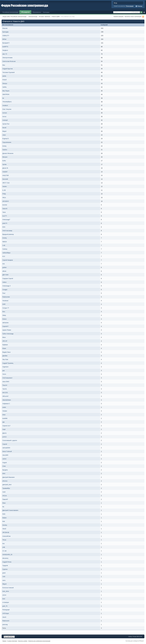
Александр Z (7, 286)
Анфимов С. (6, 404)
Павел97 (5, 499)
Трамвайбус (6, 488)
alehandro (6, 323)
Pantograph (6, 610)
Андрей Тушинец (8, 363)
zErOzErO (6, 201)
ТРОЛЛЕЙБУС (7, 102)
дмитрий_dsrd (7, 485)
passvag (5, 624)
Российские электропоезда (10, 12)
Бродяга (5, 470)
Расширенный (144, 12)
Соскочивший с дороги (10, 440)
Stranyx (5, 83)
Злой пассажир (7, 231)
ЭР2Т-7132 (6, 183)
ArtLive (5, 496)
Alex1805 (5, 455)
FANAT (5, 80)
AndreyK (5, 120)
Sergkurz (5, 50)
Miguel (4, 584)
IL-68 (4, 190)
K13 (4, 256)
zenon (4, 595)
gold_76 (5, 606)
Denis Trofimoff (7, 451)
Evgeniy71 (6, 139)
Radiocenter (6, 297)
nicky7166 (6, 175)
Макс (4, 503)
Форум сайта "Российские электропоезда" (15, 16)
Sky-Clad (5, 359)
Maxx (4, 337)
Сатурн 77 (6, 308)
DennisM (5, 179)
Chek (4, 466)
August (5, 463)
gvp (4, 371)
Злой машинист (7, 378)
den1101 (5, 393)
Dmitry (4, 146)
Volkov (4, 282)
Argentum (5, 367)
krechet (5, 205)
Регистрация (130, 6)
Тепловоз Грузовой (8, 72)
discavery (5, 558)
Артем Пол (6, 124)
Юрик (4, 348)
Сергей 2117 (6, 426)
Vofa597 (5, 172)
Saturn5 (5, 209)
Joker (4, 135)
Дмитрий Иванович (9, 477)
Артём (4, 164)
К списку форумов (12, 641)
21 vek (4, 551)
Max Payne (6, 91)
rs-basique (6, 602)
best (4, 599)
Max (4, 65)
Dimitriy (5, 525)
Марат (4, 131)
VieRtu (5, 87)
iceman (5, 113)
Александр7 (6, 220)
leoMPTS (5, 47)
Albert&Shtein (7, 400)
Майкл (5, 518)
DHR (4, 304)
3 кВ (4, 245)
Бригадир (5, 32)
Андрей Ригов (7, 562)
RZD (4, 514)
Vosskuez (5, 301)
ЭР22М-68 (6, 532)
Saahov (5, 150)
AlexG (4, 617)
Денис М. (5, 168)
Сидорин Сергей (8, 278)
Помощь (139, 6)
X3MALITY (6, 36)
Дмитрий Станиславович (10, 510)
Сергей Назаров (8, 260)
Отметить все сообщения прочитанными (39, 641)
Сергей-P (5, 326)
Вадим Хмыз (6, 352)
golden (5, 267)
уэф (4, 547)
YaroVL (5, 389)
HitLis (4, 198)
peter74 (5, 223)
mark (4, 492)
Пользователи (37, 12)
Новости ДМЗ (56, 16)
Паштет (5, 385)
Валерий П (6, 43)
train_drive (6, 591)
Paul (4, 293)
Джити (4, 433)
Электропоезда (33, 16)
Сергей (5, 444)
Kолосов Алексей (8, 588)
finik (4, 521)
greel (4, 573)
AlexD (4, 529)
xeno (4, 580)
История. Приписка (45, 16)
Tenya (4, 540)
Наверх (4, 641)
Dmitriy (5, 238)
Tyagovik (5, 566)
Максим (5, 28)
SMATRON (6, 94)
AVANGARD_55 (7, 555)
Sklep (4, 315)
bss (3, 544)
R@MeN (5, 345)
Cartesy (5, 249)
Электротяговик (7, 58)
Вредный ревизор (8, 234)
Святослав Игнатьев (9, 61)
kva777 (5, 216)
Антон (4, 117)
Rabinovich (6, 621)
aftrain (4, 271)
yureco (5, 437)
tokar (4, 415)
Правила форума (118, 16)
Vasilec (5, 186)
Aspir (4, 429)
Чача (4, 212)
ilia (3, 507)
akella (4, 76)
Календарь (46, 12)
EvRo (4, 161)
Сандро (5, 290)
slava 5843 (6, 382)
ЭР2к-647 (5, 396)
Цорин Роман (7, 330)
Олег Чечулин (7, 109)
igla (3, 422)
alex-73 (5, 54)
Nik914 (5, 242)
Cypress (5, 569)
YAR (4, 577)
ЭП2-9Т (5, 341)
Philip (4, 194)
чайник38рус (6, 253)
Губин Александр (8, 334)
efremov (5, 481)
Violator (5, 411)
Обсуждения (25, 12)
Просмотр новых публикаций (133, 16)
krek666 (5, 418)
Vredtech (5, 105)
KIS (4, 264)
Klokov (5, 319)
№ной (4, 128)
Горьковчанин (7, 142)
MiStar (4, 39)
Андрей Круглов (8, 69)
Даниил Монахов (8, 153)
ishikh (4, 407)
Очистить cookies (23, 641)
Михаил (5, 157)
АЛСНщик (6, 613)
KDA (4, 227)
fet (3, 98)
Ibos (4, 312)
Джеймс (5, 356)
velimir (4, 459)
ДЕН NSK (5, 275)
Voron (4, 374)
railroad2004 (6, 448)
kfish (4, 474)
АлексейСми (6, 536)
